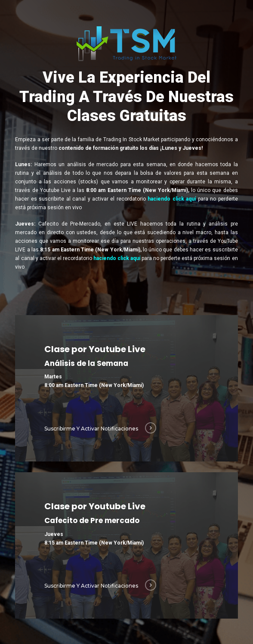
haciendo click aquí (172, 199)
